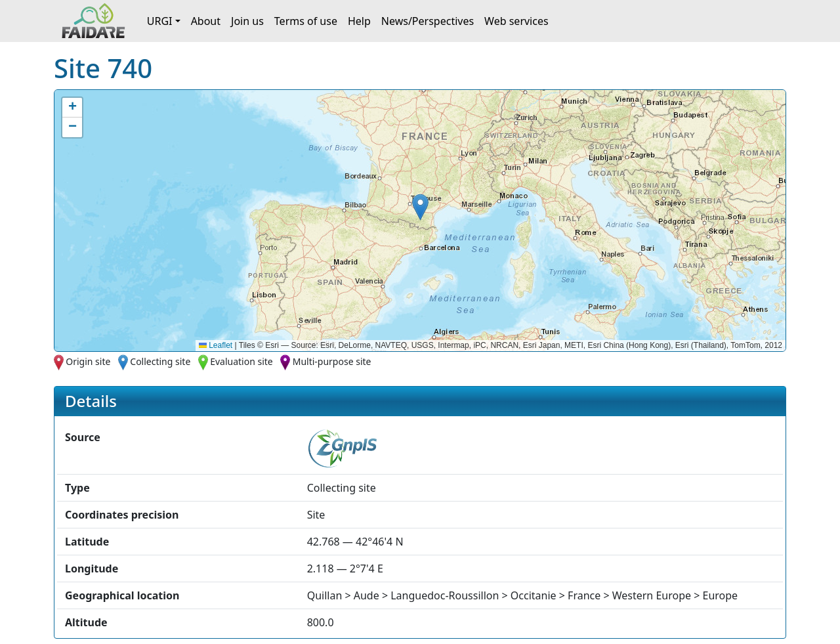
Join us (247, 21)
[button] (420, 207)
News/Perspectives (428, 21)
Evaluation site (241, 361)
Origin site (88, 361)
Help (359, 21)
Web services (516, 21)
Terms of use (306, 21)
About (206, 21)
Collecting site (160, 361)
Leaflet (216, 345)
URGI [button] (160, 21)
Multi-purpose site (332, 361)
